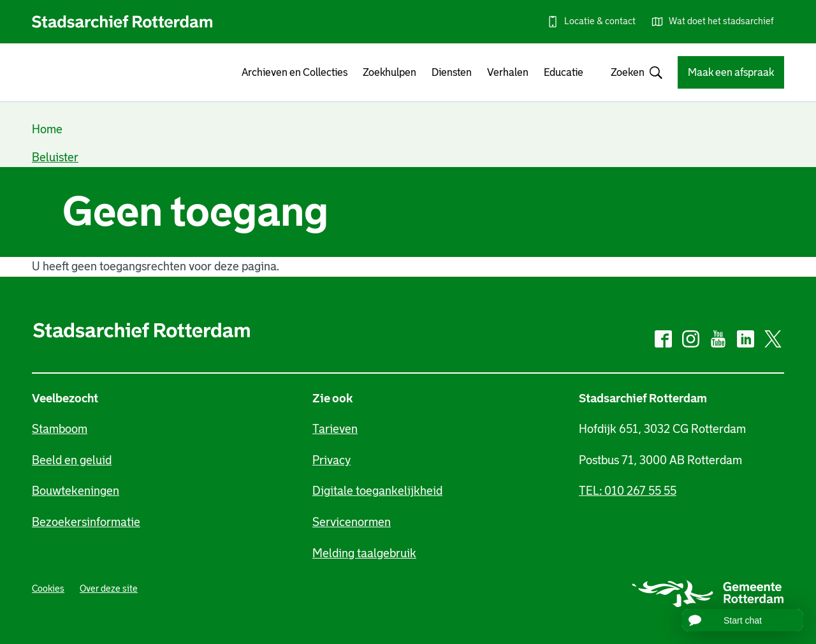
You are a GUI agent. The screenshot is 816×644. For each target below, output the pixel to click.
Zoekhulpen (390, 72)
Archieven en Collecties (295, 72)
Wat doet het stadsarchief (721, 21)
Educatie (564, 72)
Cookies (48, 589)
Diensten (452, 72)
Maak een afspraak (731, 72)
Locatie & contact (600, 21)
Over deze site (109, 589)
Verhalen (508, 72)
